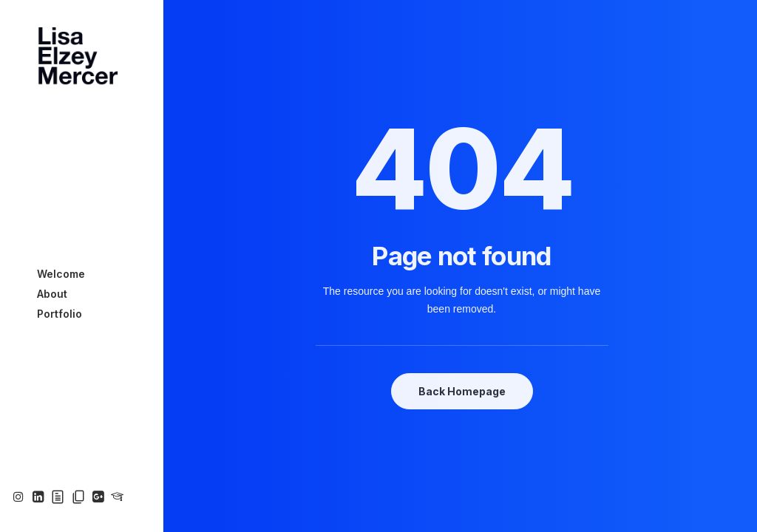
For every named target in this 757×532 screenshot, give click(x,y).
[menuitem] (20, 498)
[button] (20, 498)
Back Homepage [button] (462, 391)
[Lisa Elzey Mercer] (80, 56)
